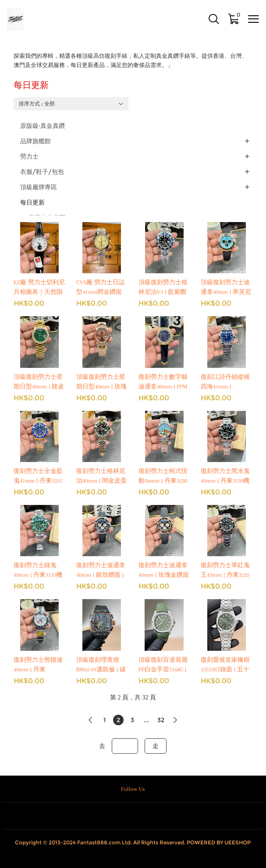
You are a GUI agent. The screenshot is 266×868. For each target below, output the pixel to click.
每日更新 (32, 202)
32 (161, 720)
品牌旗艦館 (35, 141)
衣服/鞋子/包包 (42, 172)
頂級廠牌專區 (39, 187)
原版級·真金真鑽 (43, 126)
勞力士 (29, 156)
